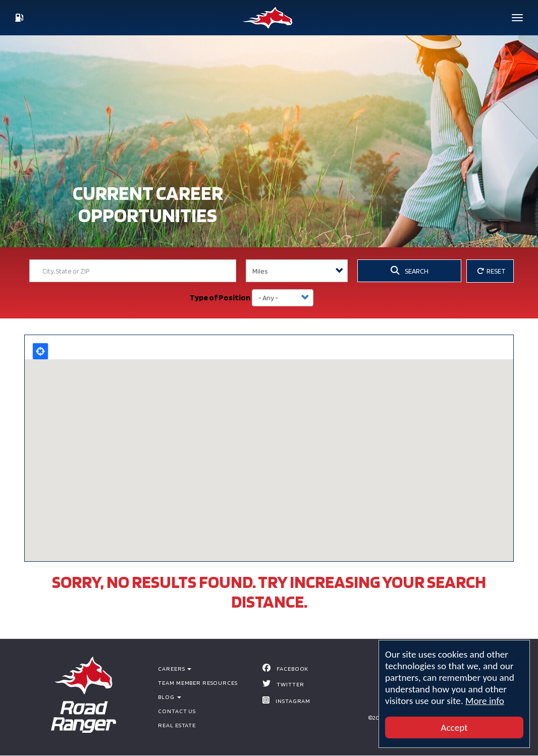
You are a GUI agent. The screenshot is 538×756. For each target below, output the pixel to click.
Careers (175, 668)
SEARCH (410, 271)
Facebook (292, 668)
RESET (491, 271)
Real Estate (177, 725)
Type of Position (220, 298)
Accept (454, 727)
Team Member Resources (198, 683)
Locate (40, 351)
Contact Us (177, 711)
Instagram (293, 701)
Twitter (290, 684)
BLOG (169, 697)
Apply (329, 298)
